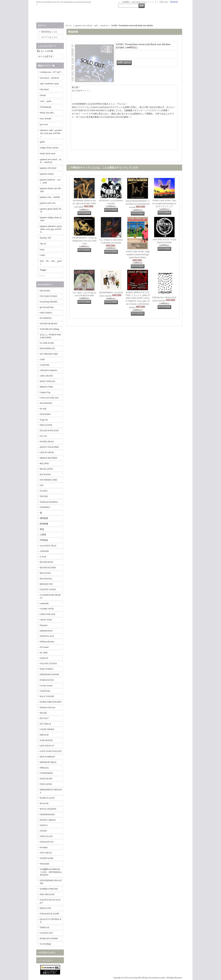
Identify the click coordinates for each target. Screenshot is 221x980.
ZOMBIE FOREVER (49, 889)
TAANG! (44, 491)
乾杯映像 (44, 524)
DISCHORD (45, 414)
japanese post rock (48, 203)
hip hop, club (45, 238)
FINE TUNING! (47, 669)
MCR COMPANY (48, 757)
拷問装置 (44, 518)
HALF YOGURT (47, 696)
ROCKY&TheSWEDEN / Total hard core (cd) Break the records (138, 204)
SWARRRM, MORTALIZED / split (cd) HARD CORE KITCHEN (84, 204)
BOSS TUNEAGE (48, 381)
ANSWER (44, 551)
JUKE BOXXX (46, 740)
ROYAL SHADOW (48, 809)
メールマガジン (46, 960)
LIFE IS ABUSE (47, 452)
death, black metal (48, 154)
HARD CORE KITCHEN (51, 702)
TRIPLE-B (44, 927)
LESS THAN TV (47, 746)
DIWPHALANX (47, 636)
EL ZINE (44, 653)
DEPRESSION (46, 631)
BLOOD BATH (46, 562)
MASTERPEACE (47, 348)
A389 (42, 359)
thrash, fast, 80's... (47, 113)
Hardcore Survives (48, 707)
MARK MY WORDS (49, 938)
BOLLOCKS (45, 573)
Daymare (44, 625)
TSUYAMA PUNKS (49, 296)
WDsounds (44, 864)
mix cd (43, 244)
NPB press (44, 768)
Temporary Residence (49, 502)
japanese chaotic (47, 174)
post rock (44, 124)
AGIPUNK (45, 365)
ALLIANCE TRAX (48, 546)
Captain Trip (45, 392)
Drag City (44, 420)
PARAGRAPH (46, 779)
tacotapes (44, 847)
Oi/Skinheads (46, 107)
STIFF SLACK (46, 836)
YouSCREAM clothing (49, 329)
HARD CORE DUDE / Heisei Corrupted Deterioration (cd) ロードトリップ (164, 203)
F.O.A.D (43, 436)
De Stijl (43, 409)
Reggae (43, 270)
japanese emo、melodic (50, 197)
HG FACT (44, 718)
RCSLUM (44, 803)
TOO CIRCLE (46, 853)
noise (42, 249)
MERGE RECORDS (49, 458)
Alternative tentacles (48, 370)
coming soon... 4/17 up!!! (51, 72)
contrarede (44, 603)
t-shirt (43, 255)
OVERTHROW (46, 773)
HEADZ (43, 713)
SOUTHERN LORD (49, 480)
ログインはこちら (49, 37)
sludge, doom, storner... (50, 148)
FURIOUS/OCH (47, 680)
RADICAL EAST (47, 798)
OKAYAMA (45, 291)
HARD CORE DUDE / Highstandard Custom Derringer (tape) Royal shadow (138, 254)
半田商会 (44, 540)
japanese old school (48, 168)
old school (44, 89)
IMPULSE (44, 735)
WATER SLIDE (47, 858)
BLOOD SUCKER (48, 568)
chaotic (43, 95)
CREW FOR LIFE (48, 614)
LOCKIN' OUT (46, 933)
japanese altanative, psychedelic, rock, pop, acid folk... (51, 229)
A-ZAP (43, 557)
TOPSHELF (45, 507)
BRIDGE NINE (46, 387)
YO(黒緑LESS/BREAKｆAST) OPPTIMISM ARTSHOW (51, 872)
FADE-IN (44, 658)
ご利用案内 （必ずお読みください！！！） (138, 2)
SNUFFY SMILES (48, 820)
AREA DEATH (46, 376)
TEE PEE (44, 496)
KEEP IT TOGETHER (49, 447)
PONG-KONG (46, 784)
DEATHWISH (46, 403)
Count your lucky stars (49, 398)
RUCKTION (45, 474)
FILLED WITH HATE (49, 431)
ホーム (69, 25)
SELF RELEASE (47, 894)
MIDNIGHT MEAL (48, 762)
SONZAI (44, 825)
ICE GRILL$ (45, 724)
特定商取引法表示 (47, 953)
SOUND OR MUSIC (49, 324)
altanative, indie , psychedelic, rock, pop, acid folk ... (51, 133)
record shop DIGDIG (49, 302)
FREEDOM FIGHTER (49, 675)
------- (42, 276)
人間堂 (43, 535)
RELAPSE (44, 463)
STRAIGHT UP (47, 842)
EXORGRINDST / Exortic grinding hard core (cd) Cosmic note (84, 241)
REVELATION (46, 469)
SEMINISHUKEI (47, 814)
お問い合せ (164, 2)
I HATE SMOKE (47, 729)
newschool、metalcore (50, 78)
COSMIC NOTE (47, 609)
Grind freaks (45, 691)
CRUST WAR (46, 620)
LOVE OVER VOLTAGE (51, 751)
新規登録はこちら (49, 32)
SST (42, 485)
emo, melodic (46, 119)
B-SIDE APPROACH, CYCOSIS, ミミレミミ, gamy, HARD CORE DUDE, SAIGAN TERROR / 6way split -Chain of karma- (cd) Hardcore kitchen (138, 300)
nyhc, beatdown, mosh (49, 84)
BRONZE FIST (46, 584)
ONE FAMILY (46, 313)
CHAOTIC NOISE (48, 589)
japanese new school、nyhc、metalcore (92, 25)
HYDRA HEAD (47, 442)
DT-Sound (44, 647)
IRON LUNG (46, 908)
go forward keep (47, 307)
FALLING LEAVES (48, 663)
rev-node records (47, 343)
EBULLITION (46, 425)
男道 (42, 529)
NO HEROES (46, 318)
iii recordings (45, 944)
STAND (43, 831)
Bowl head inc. (46, 579)
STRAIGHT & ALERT (50, 914)
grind (42, 142)
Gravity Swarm (46, 686)
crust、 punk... (46, 101)
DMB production (47, 642)
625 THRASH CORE (49, 354)
